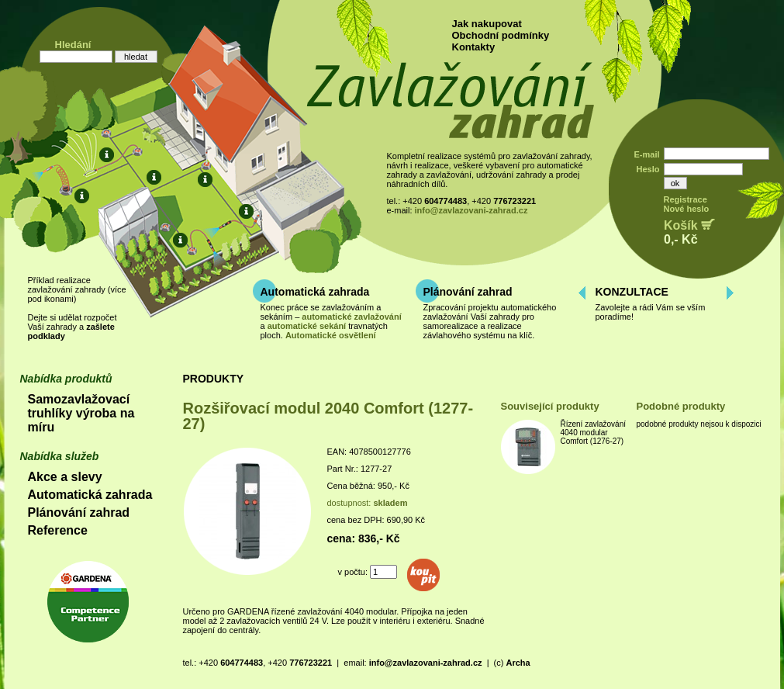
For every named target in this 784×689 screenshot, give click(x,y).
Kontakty (474, 47)
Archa (518, 663)
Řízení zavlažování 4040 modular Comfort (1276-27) (594, 433)
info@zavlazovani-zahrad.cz (471, 210)
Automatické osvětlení (331, 335)
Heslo (648, 169)
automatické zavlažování (351, 317)
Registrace (686, 199)
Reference (58, 530)
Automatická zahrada (315, 292)
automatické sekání (307, 326)
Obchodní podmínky (501, 35)
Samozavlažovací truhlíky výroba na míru (81, 413)
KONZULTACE (632, 292)
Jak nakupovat (487, 24)
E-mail (646, 154)
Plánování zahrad (468, 292)
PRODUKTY (214, 379)
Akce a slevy (65, 477)
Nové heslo (687, 209)
